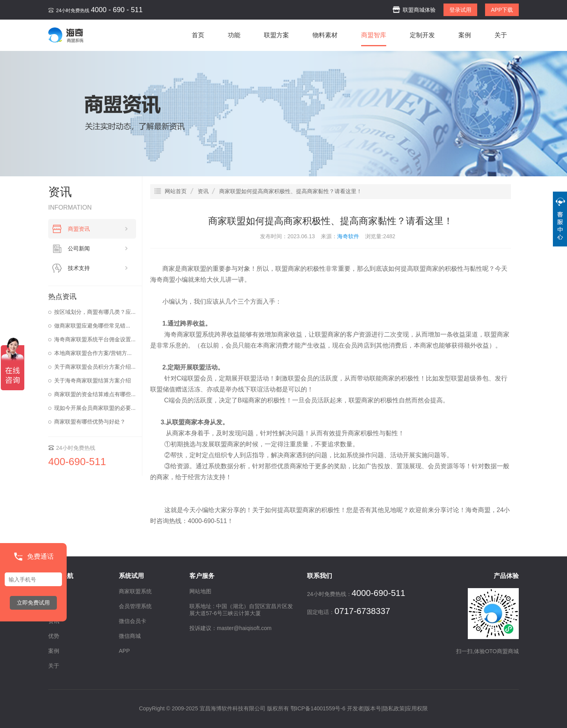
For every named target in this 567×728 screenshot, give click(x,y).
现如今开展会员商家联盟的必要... (95, 408)
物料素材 (325, 35)
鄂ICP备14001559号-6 (318, 708)
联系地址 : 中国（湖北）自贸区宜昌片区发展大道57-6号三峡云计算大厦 (241, 610)
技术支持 (98, 268)
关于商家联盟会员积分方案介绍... (95, 367)
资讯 (54, 621)
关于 (501, 35)
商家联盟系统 (196, 334)
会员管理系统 (135, 606)
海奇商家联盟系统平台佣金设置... (95, 339)
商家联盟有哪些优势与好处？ (90, 422)
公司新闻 (98, 248)
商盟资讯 (98, 229)
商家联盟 (194, 269)
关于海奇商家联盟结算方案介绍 (93, 380)
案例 (465, 35)
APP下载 (502, 10)
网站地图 (200, 591)
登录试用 (460, 10)
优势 (54, 636)
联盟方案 (276, 35)
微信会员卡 (133, 621)
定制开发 (422, 35)
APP (124, 651)
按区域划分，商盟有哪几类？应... (95, 312)
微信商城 (130, 636)
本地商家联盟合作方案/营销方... (93, 353)
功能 (234, 35)
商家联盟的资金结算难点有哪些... (95, 394)
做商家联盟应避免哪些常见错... (92, 326)
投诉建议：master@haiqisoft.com (230, 628)
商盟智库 (374, 35)
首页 (198, 35)
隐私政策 (394, 708)
